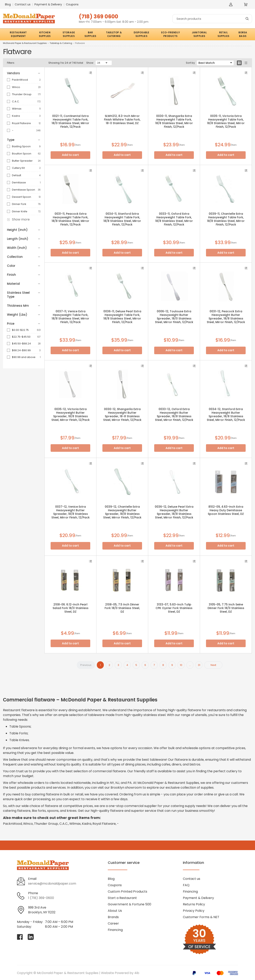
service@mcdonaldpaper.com (52, 884)
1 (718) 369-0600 (41, 898)
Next (213, 665)
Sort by (190, 63)
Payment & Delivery (48, 4)
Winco (16, 87)
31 (199, 665)
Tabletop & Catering (61, 43)
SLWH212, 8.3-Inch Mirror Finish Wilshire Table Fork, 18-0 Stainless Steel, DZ (122, 120)
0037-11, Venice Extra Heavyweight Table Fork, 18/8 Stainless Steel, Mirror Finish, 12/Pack (70, 317)
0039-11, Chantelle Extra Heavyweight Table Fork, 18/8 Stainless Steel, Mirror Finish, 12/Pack (226, 219)
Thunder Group (22, 94)
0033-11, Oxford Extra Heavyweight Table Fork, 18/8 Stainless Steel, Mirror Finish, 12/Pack (174, 219)
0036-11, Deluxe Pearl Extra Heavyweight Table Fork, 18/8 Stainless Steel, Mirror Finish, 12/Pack (122, 317)
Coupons (72, 4)
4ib (137, 973)
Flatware (80, 43)
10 (181, 665)
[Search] (212, 19)
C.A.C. (16, 101)
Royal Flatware (21, 123)
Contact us (23, 4)
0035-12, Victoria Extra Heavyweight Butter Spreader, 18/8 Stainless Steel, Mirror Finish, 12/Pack (71, 414)
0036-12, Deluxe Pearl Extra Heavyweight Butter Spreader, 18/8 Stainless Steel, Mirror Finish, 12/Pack (174, 512)
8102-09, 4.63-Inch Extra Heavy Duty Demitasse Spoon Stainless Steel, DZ (226, 510)
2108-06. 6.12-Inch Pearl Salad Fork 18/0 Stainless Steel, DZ (71, 608)
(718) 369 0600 (99, 16)
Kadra (16, 116)
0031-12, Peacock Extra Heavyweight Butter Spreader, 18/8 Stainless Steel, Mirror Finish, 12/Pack (226, 317)
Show (90, 63)
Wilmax (17, 109)
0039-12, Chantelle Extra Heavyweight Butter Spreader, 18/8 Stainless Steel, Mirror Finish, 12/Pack (122, 512)
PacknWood (20, 80)
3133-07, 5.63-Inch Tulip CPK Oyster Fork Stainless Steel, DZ (174, 608)
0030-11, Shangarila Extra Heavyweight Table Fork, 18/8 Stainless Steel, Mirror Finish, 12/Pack (174, 121)
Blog (8, 4)
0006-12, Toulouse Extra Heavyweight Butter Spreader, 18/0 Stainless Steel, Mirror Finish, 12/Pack (174, 317)
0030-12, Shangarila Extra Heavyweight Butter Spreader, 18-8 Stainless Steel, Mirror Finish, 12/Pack (122, 414)
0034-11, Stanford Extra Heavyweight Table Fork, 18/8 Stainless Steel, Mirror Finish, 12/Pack (122, 219)
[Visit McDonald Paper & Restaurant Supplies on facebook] (20, 937)
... (190, 665)
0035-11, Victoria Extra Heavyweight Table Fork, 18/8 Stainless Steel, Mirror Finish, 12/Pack (226, 121)
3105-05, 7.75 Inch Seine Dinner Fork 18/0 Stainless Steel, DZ (226, 608)
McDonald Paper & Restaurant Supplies (25, 43)
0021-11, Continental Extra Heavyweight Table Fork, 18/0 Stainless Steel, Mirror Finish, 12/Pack (70, 121)
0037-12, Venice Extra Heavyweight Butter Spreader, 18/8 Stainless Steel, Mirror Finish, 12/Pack (71, 512)
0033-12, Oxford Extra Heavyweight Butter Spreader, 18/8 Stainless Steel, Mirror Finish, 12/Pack (174, 414)
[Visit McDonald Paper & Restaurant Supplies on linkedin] (31, 937)
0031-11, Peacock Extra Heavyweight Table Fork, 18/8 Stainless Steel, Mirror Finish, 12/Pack (70, 219)
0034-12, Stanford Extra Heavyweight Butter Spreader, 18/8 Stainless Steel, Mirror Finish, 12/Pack (226, 414)
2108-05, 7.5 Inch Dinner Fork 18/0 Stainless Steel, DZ (122, 608)
